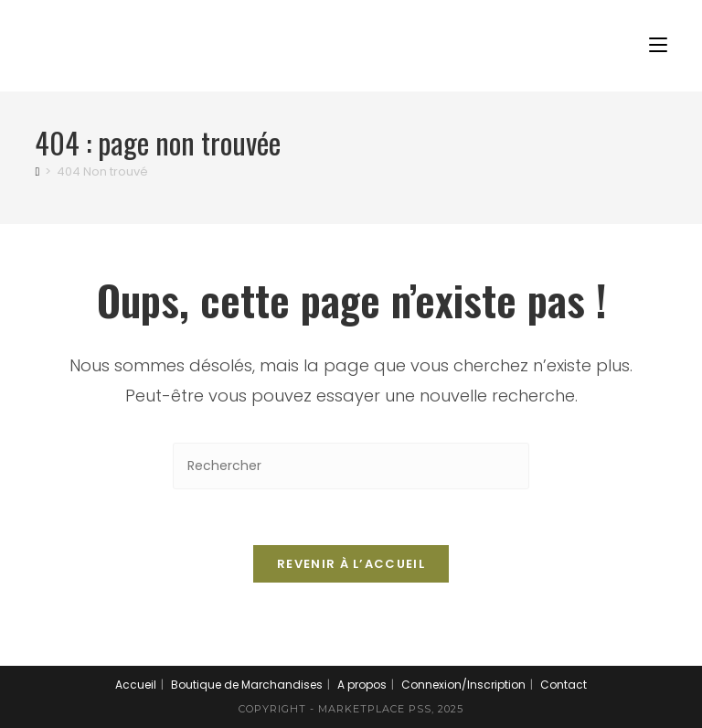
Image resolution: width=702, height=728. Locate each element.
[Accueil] (37, 171)
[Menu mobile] (658, 45)
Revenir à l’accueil (351, 564)
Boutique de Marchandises (247, 685)
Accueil (136, 685)
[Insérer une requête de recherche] (351, 466)
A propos (362, 685)
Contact (564, 685)
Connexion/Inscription (463, 685)
